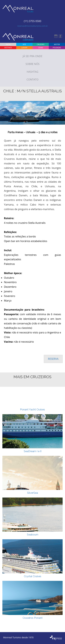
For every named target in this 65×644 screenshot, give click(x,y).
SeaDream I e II (33, 451)
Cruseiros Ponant (33, 618)
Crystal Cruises (33, 576)
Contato (33, 80)
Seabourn (33, 535)
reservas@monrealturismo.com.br (32, 26)
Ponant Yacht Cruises (32, 410)
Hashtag (32, 72)
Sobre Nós (32, 64)
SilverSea (32, 493)
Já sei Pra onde (32, 56)
